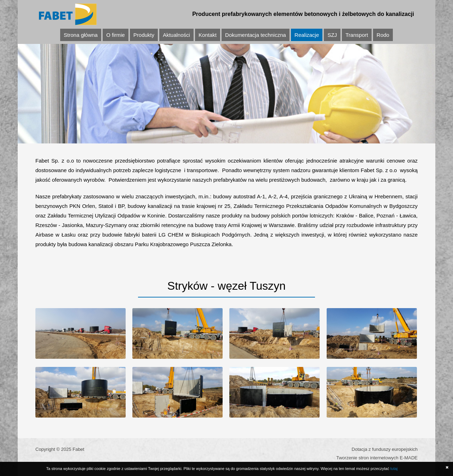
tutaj (394, 469)
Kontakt (208, 35)
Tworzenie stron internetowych (367, 458)
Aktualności (176, 35)
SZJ (332, 35)
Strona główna (81, 35)
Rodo (383, 35)
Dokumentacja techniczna (256, 35)
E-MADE (409, 458)
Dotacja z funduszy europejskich (385, 449)
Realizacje (307, 35)
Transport (357, 35)
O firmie (116, 35)
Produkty (144, 35)
